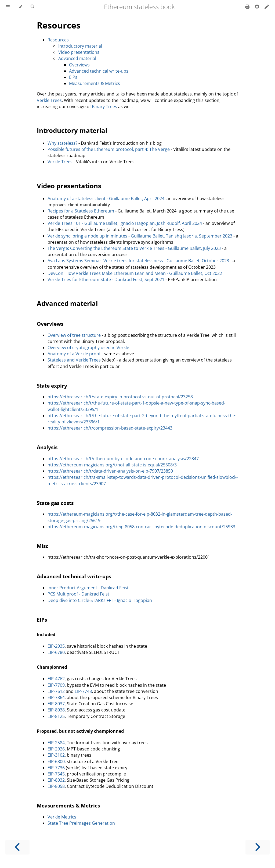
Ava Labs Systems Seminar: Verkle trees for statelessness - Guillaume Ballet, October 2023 (138, 261)
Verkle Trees (49, 100)
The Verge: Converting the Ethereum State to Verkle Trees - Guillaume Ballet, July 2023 (134, 248)
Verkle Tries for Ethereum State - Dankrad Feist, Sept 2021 (106, 279)
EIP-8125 (56, 716)
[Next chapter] (258, 847)
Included (46, 635)
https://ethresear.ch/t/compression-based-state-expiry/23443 (110, 428)
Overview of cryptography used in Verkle (88, 348)
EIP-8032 (56, 780)
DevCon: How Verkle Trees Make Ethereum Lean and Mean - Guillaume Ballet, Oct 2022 (135, 273)
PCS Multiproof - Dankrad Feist (78, 594)
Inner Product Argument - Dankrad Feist (88, 588)
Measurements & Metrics (95, 83)
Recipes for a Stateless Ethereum (81, 211)
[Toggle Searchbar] (32, 7)
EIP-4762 (56, 679)
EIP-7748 (83, 691)
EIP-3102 (56, 755)
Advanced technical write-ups (99, 71)
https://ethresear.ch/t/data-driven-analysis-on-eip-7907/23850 (110, 471)
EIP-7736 (56, 768)
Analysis (47, 447)
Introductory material (80, 46)
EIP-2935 (56, 646)
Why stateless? (62, 143)
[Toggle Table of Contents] (8, 7)
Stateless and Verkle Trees (74, 360)
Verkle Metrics (62, 817)
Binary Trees (104, 107)
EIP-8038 (56, 710)
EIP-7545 (56, 774)
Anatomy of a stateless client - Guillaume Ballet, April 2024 (106, 199)
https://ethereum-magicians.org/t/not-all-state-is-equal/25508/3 (112, 465)
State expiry (52, 386)
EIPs (73, 77)
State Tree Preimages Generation (81, 823)
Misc (43, 546)
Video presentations (79, 52)
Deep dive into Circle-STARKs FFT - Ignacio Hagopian (100, 600)
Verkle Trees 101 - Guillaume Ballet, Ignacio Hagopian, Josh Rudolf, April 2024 (125, 223)
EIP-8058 (56, 786)
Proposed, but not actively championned (80, 731)
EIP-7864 (56, 697)
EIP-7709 (56, 685)
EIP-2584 (56, 743)
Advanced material (77, 58)
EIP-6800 (56, 761)
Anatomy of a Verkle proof (74, 354)
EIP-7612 (56, 691)
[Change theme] (20, 7)
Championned (52, 667)
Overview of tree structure (74, 335)
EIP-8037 (56, 704)
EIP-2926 (56, 749)
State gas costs (55, 503)
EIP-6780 (56, 652)
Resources (59, 25)
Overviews (79, 65)
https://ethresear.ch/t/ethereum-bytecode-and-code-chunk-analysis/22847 (123, 459)
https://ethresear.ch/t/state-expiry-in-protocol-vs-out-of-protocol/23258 (120, 397)
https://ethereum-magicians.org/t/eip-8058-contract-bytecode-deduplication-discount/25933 (141, 527)
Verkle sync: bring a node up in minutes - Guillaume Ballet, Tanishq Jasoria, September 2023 (140, 236)
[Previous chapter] (17, 847)
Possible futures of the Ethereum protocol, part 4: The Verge (109, 149)
